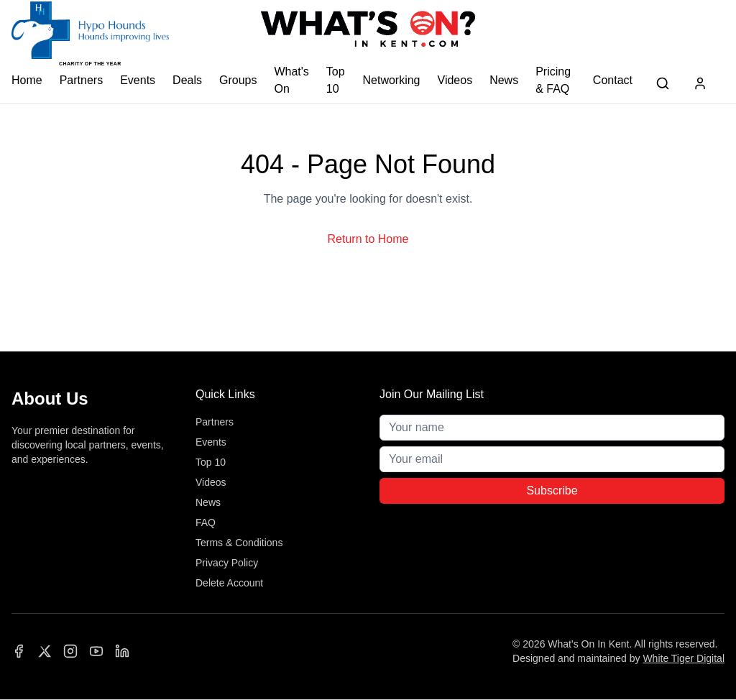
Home (27, 80)
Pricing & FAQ (553, 80)
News (504, 80)
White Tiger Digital (684, 658)
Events (138, 80)
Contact (613, 80)
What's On (291, 80)
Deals (187, 80)
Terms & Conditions (239, 543)
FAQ (206, 522)
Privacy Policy (227, 563)
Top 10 (336, 80)
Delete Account (229, 583)
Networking (391, 80)
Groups (238, 80)
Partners (81, 80)
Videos (455, 80)
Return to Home (368, 239)
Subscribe (552, 491)
